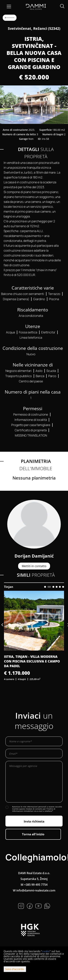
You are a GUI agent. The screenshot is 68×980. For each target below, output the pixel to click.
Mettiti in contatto (34, 566)
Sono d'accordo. (15, 969)
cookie (46, 951)
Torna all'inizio (33, 834)
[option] (34, 105)
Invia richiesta (34, 821)
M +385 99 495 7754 (34, 885)
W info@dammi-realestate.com (34, 890)
